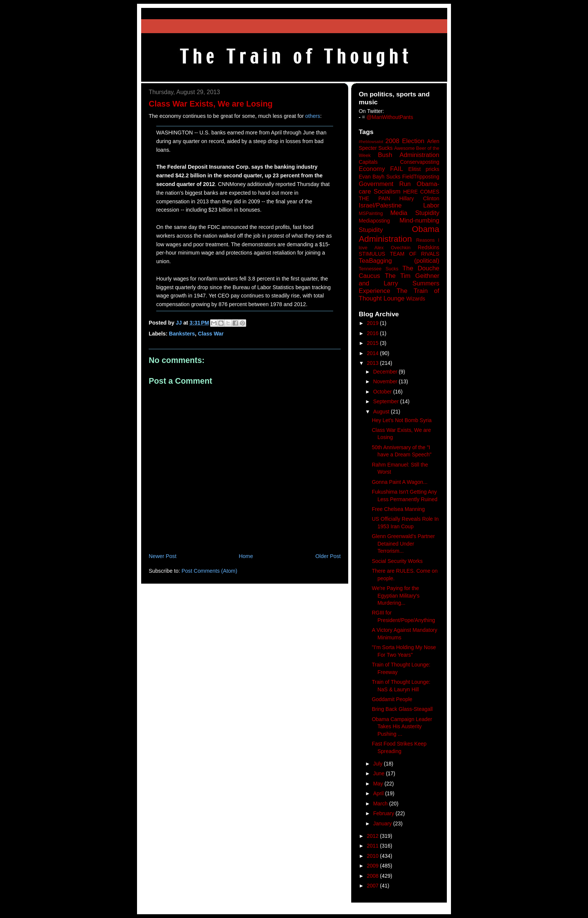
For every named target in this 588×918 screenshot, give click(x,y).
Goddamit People (392, 699)
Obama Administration (399, 234)
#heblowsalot (371, 142)
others (313, 116)
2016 (374, 333)
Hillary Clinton (419, 198)
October (383, 392)
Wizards (416, 299)
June (379, 773)
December (386, 372)
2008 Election (405, 141)
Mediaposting (374, 221)
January (383, 823)
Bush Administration (409, 155)
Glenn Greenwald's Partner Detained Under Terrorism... (403, 544)
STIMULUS (372, 254)
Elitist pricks (424, 169)
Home (246, 556)
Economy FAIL (381, 169)
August (382, 412)
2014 (374, 353)
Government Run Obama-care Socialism (399, 188)
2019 (374, 323)
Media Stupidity (415, 213)
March (381, 804)
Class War (211, 334)
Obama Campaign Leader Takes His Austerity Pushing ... (402, 727)
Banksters (182, 334)
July (379, 764)
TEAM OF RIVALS (415, 254)
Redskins (429, 247)
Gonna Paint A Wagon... (400, 482)
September (387, 401)
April (379, 793)
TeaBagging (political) (399, 261)
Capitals (368, 162)
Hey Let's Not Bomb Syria (402, 420)
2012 (374, 836)
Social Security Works (397, 561)
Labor (431, 205)
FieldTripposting (421, 177)
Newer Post (163, 556)
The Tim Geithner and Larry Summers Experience (399, 283)
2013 (374, 363)
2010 (374, 856)
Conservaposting (420, 162)
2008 (374, 876)
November (386, 381)
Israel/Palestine (380, 205)
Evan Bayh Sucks (380, 177)
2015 (374, 343)
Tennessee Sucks (379, 269)
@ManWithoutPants (390, 117)
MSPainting (371, 213)
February (384, 813)
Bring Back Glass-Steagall (402, 709)
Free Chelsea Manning (398, 509)
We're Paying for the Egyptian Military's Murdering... (396, 595)
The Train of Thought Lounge (399, 295)
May (379, 784)
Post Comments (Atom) (209, 571)
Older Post (328, 556)
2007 (374, 886)
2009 (374, 866)
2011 (374, 846)
